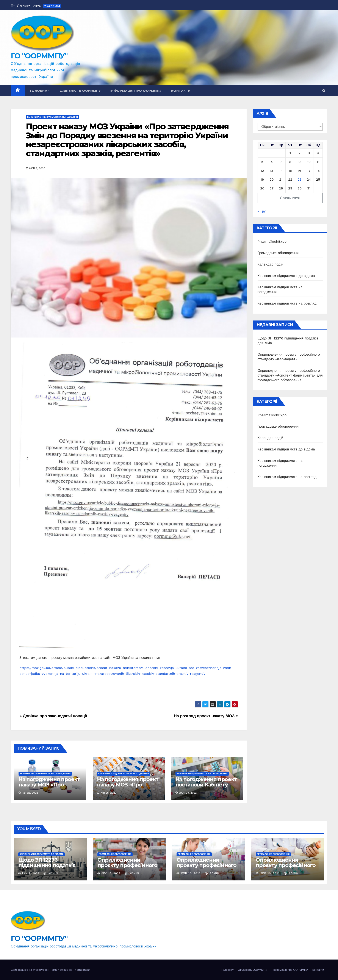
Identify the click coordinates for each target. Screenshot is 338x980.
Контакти (181, 91)
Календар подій (271, 264)
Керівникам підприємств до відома (286, 276)
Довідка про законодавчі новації (53, 716)
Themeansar (81, 970)
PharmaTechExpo (272, 241)
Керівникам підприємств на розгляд (287, 303)
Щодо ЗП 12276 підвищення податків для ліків (47, 865)
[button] (324, 91)
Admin (51, 873)
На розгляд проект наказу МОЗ (206, 716)
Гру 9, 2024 (31, 873)
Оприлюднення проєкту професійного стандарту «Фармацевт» (129, 865)
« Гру (262, 211)
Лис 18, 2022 (111, 873)
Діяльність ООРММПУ (80, 91)
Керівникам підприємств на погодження (52, 117)
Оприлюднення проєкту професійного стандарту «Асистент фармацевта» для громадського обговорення (290, 375)
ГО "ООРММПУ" (39, 56)
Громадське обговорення (278, 253)
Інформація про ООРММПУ (136, 91)
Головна (40, 91)
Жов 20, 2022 (191, 873)
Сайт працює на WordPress (30, 970)
